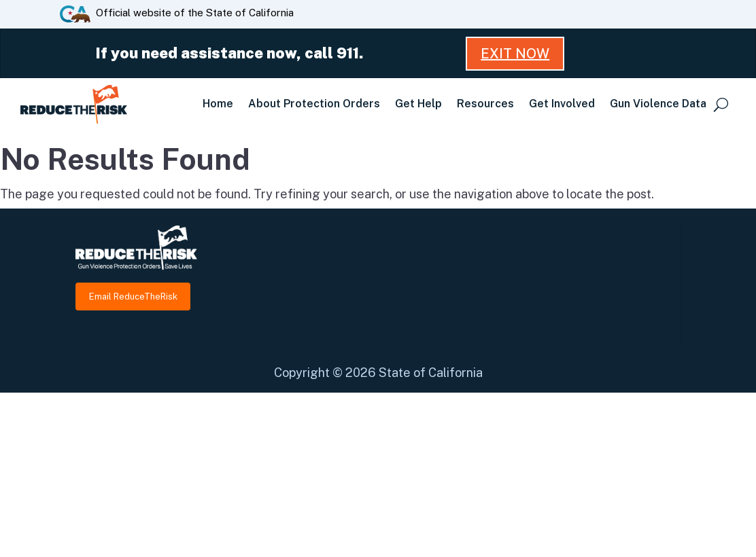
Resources (485, 104)
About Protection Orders (314, 104)
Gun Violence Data (658, 104)
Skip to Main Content (378, 0)
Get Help (418, 104)
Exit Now (515, 54)
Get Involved (562, 104)
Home (218, 104)
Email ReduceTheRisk (133, 297)
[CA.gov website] (75, 13)
